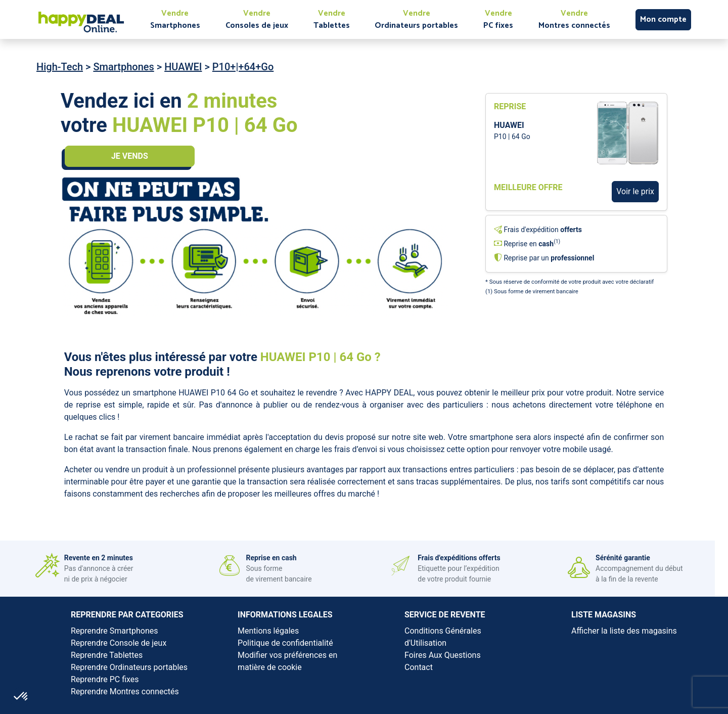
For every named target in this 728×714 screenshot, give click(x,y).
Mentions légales (268, 631)
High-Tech (60, 67)
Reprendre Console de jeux (119, 643)
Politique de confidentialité (285, 643)
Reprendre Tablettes (107, 655)
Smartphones (123, 67)
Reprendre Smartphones (114, 631)
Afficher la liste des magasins (624, 631)
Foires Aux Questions (443, 655)
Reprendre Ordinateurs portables (129, 667)
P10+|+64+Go (243, 67)
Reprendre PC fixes (105, 679)
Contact (419, 667)
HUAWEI (183, 67)
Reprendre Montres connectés (125, 691)
